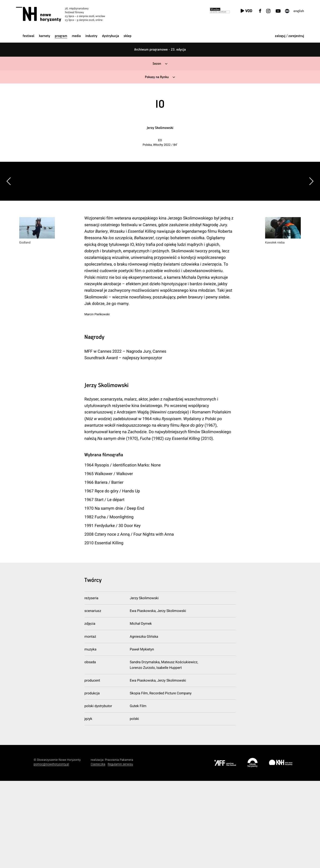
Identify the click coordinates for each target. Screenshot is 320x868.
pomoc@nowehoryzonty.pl (51, 851)
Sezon (157, 64)
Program (61, 36)
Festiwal (29, 36)
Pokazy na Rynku (157, 77)
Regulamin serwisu (120, 851)
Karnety (45, 36)
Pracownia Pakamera (119, 847)
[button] (311, 225)
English (299, 11)
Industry (91, 36)
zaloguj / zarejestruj (289, 36)
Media (76, 36)
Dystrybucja (110, 36)
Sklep (127, 36)
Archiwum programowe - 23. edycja (160, 50)
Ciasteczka (98, 851)
